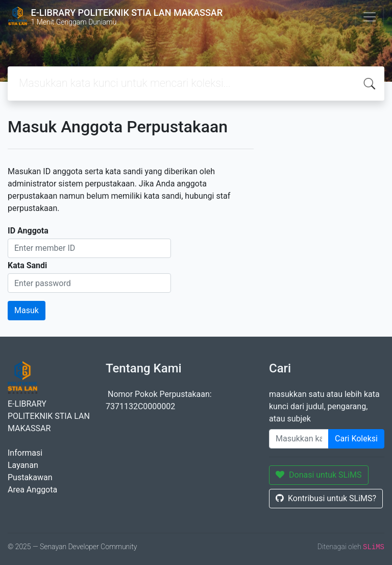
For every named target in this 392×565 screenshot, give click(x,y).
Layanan (23, 465)
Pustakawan (30, 477)
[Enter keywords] (299, 439)
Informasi (25, 453)
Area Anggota (32, 490)
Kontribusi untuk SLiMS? (326, 498)
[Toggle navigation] (370, 17)
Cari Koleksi (356, 439)
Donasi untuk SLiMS (319, 475)
